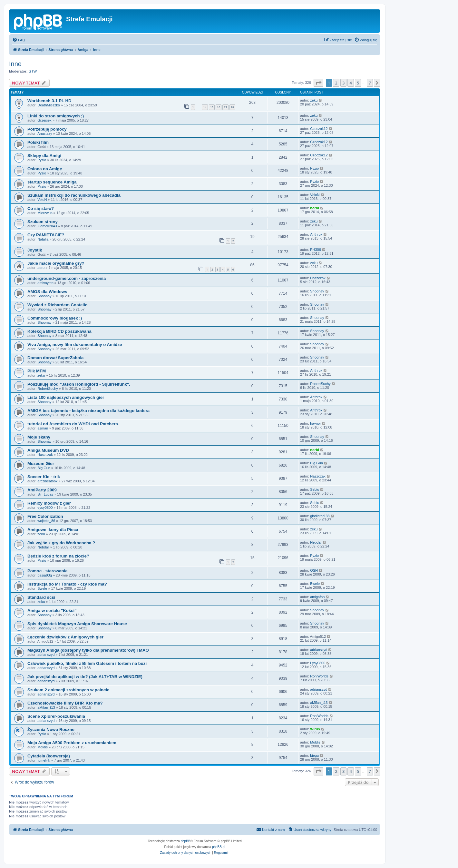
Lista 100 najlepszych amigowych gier (66, 397)
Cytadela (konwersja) (49, 756)
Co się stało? (41, 208)
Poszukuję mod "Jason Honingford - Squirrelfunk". (79, 384)
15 (212, 107)
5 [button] (358, 83)
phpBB (186, 841)
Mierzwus (45, 213)
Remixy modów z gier (49, 503)
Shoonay (44, 296)
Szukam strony (43, 222)
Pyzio (42, 160)
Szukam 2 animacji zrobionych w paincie (68, 690)
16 (219, 107)
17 (225, 107)
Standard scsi (41, 597)
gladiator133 (320, 516)
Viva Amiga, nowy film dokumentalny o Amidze (75, 345)
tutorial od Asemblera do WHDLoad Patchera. (73, 424)
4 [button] (351, 83)
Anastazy (45, 133)
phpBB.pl (219, 847)
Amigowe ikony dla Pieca (53, 530)
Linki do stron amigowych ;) (56, 116)
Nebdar (43, 547)
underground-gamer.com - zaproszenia (67, 278)
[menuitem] (19, 40)
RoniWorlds (319, 676)
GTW (33, 71)
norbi (315, 208)
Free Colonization (45, 516)
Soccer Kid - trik (44, 477)
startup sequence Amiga (52, 182)
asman (43, 428)
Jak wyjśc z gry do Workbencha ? (61, 543)
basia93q (45, 575)
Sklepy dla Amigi (44, 156)
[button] (318, 83)
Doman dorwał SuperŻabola (55, 358)
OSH (314, 570)
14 (205, 107)
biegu (314, 755)
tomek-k (44, 760)
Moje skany (39, 437)
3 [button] (343, 83)
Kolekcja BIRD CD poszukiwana (59, 331)
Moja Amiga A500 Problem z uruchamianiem (72, 743)
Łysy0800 (45, 508)
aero (41, 268)
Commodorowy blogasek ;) (55, 318)
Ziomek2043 (47, 226)
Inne (15, 64)
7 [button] (370, 83)
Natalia (43, 239)
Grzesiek (44, 120)
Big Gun (44, 468)
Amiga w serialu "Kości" (52, 611)
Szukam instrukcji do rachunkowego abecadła (74, 195)
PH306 (316, 250)
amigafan (317, 597)
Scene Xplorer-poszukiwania (56, 716)
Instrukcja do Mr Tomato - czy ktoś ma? (67, 584)
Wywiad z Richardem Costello (58, 305)
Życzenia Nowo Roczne (51, 730)
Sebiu (315, 489)
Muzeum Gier (41, 464)
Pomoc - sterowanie (48, 571)
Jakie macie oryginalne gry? (56, 263)
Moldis (43, 747)
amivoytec (45, 283)
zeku (314, 100)
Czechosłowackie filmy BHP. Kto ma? (65, 703)
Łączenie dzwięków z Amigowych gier (65, 637)
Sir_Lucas (45, 494)
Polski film (38, 142)
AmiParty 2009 (42, 490)
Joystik (35, 250)
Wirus (315, 729)
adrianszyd (46, 655)
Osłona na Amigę (45, 169)
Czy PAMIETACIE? (46, 235)
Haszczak (318, 278)
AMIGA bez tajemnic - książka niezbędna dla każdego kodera (88, 411)
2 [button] (336, 83)
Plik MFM (37, 371)
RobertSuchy (48, 389)
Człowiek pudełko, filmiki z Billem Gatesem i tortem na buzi (87, 663)
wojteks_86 (46, 521)
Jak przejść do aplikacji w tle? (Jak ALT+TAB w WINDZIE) (85, 677)
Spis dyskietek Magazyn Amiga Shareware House (77, 624)
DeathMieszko (49, 105)
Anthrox (316, 234)
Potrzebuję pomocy (47, 129)
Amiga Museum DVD (48, 450)
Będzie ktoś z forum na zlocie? (58, 556)
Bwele (42, 588)
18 (232, 107)
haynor (316, 423)
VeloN (42, 200)
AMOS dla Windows (47, 292)
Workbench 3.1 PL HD (49, 101)
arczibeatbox (47, 481)
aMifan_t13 (46, 707)
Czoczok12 (319, 129)
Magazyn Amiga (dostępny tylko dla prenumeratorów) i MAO (88, 650)
